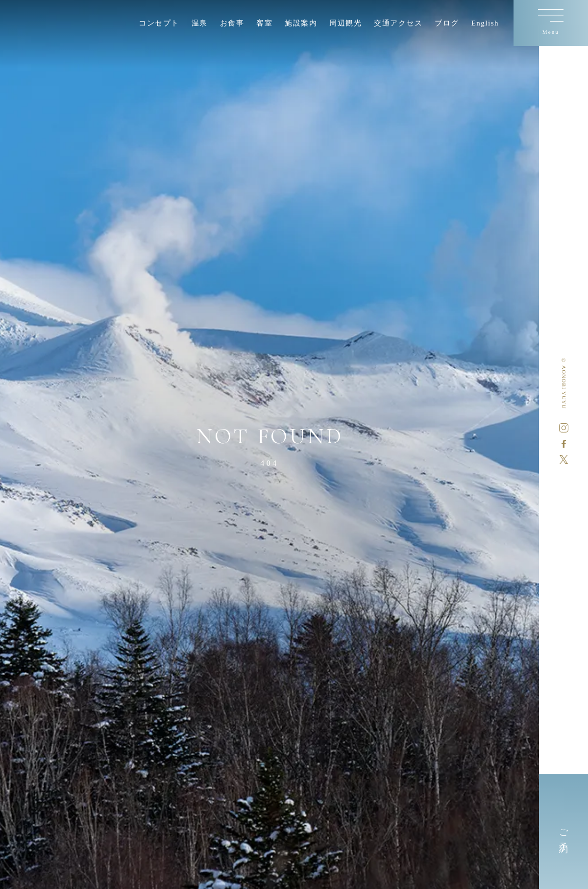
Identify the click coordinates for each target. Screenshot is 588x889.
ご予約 (563, 832)
